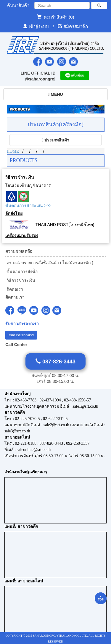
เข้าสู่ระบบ (39, 26)
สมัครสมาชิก (76, 26)
